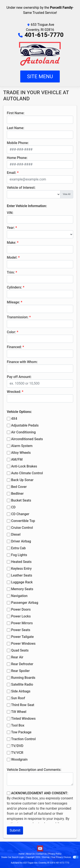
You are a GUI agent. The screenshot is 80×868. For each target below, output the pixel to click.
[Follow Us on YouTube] (40, 849)
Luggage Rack (22, 582)
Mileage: (13, 302)
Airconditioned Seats (27, 439)
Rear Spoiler (20, 671)
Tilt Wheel (19, 712)
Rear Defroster (22, 664)
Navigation (19, 596)
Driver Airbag (21, 541)
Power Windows (23, 644)
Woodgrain (19, 759)
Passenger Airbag (25, 603)
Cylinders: (14, 287)
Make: (12, 243)
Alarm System (22, 446)
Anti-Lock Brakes (24, 466)
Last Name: (16, 128)
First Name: (16, 113)
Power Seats (21, 630)
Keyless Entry (21, 569)
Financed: (14, 347)
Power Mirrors (22, 623)
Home (21, 854)
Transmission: (18, 317)
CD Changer (20, 514)
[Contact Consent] (9, 793)
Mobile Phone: (18, 143)
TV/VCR (17, 753)
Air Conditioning (23, 432)
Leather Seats (22, 575)
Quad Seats (20, 650)
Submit (15, 830)
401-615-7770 (44, 35)
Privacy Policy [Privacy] (55, 854)
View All (67, 194)
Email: (12, 173)
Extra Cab (18, 548)
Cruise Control (22, 528)
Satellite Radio (22, 684)
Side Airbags (21, 691)
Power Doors (21, 609)
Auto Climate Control (27, 473)
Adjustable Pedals (25, 425)
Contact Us (41, 854)
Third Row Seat (23, 705)
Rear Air (17, 657)
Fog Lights (19, 555)
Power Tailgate (22, 637)
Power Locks (21, 616)
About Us (30, 854)
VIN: (10, 213)
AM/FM (17, 459)
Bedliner (17, 494)
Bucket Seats (21, 500)
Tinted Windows (23, 719)
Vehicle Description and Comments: (34, 770)
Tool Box (18, 725)
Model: (12, 257)
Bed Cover (19, 487)
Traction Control (23, 739)
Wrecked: (14, 392)
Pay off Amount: (19, 377)
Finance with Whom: (22, 362)
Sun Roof (18, 698)
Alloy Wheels (21, 453)
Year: (11, 228)
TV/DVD (17, 746)
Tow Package (21, 732)
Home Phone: (17, 158)
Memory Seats (22, 589)
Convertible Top (23, 521)
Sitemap (46, 857)
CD (13, 507)
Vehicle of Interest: (21, 188)
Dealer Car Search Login (13, 857)
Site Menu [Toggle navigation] (40, 76)
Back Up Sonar (22, 480)
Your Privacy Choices (65, 857)
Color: (11, 332)
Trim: (11, 272)
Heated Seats (21, 562)
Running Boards (23, 678)
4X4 (14, 419)
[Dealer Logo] (40, 54)
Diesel (16, 534)
